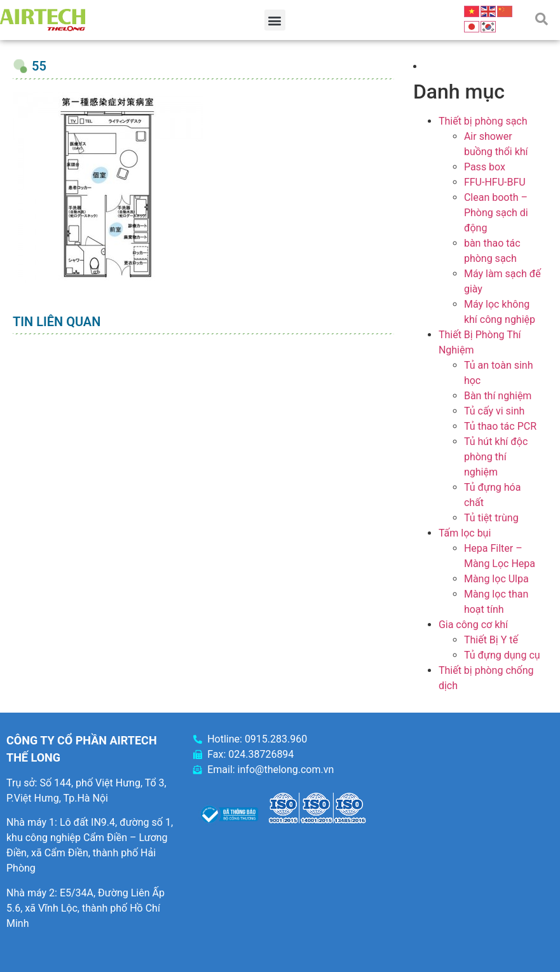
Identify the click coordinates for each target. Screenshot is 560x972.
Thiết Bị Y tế (491, 640)
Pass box (485, 167)
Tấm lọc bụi (465, 533)
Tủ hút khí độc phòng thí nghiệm (496, 457)
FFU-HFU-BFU (495, 182)
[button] (275, 20)
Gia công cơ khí (473, 625)
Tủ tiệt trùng (491, 518)
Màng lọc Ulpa (496, 579)
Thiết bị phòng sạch (483, 121)
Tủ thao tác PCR (500, 426)
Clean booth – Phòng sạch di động (496, 213)
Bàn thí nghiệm (498, 396)
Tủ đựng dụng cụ (502, 655)
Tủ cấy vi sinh (495, 411)
